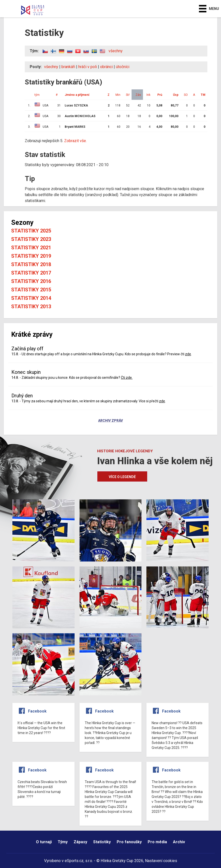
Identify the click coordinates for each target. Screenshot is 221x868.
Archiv (179, 842)
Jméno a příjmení (77, 95)
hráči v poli (88, 67)
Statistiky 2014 (31, 298)
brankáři (68, 67)
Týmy (63, 842)
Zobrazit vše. (75, 141)
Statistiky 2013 (31, 306)
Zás (138, 95)
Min (118, 95)
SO (186, 95)
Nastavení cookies (161, 861)
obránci (106, 67)
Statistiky (102, 842)
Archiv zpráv (110, 421)
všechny (116, 51)
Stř (128, 95)
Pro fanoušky (129, 842)
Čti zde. (127, 378)
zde (188, 354)
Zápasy (80, 842)
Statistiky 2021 (31, 248)
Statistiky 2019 (31, 256)
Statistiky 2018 (31, 264)
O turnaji (44, 842)
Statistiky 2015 (31, 290)
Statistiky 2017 (31, 273)
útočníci (123, 67)
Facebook (37, 711)
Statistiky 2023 (31, 239)
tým (37, 95)
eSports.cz (74, 861)
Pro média (157, 842)
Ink (148, 95)
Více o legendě (122, 477)
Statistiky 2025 (31, 231)
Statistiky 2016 (31, 281)
